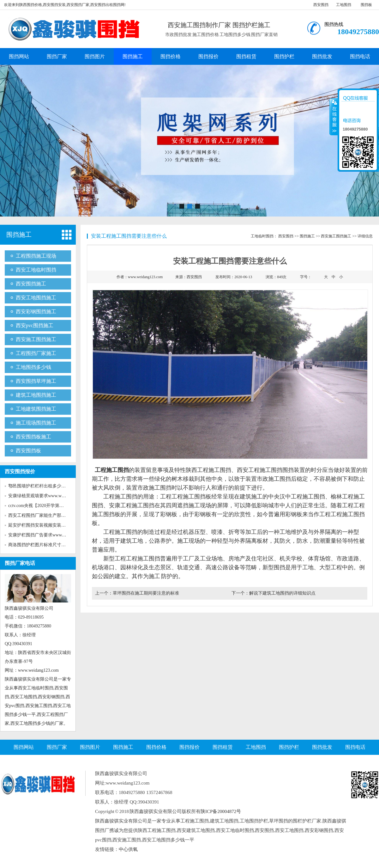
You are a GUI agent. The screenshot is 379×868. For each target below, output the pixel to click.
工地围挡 (344, 5)
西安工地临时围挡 (36, 270)
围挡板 (366, 5)
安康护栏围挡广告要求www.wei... (40, 535)
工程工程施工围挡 (183, 497)
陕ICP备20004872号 (221, 811)
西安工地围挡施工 (36, 298)
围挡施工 (133, 56)
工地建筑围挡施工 (36, 409)
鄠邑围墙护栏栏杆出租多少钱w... (40, 486)
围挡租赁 (246, 56)
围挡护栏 (284, 56)
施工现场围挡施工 (36, 423)
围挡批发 (322, 56)
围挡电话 (360, 56)
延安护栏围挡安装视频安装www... (41, 525)
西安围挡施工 (31, 284)
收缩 (334, 117)
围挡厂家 (57, 56)
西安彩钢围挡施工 (36, 312)
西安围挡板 (28, 451)
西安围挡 (321, 5)
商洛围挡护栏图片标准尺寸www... (41, 545)
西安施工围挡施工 (36, 339)
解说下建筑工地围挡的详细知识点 (282, 593)
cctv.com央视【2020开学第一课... (40, 506)
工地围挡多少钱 (33, 367)
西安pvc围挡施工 (35, 325)
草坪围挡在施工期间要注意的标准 (146, 593)
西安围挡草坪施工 (36, 381)
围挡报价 (208, 56)
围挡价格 (171, 56)
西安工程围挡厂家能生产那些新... (41, 515)
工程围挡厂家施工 (36, 353)
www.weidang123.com (145, 277)
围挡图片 (95, 56)
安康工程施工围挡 (132, 505)
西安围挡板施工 (33, 437)
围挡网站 (19, 56)
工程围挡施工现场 (36, 256)
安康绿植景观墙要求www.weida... (40, 496)
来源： (189, 277)
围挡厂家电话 (20, 563)
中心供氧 (128, 849)
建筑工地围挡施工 (36, 395)
